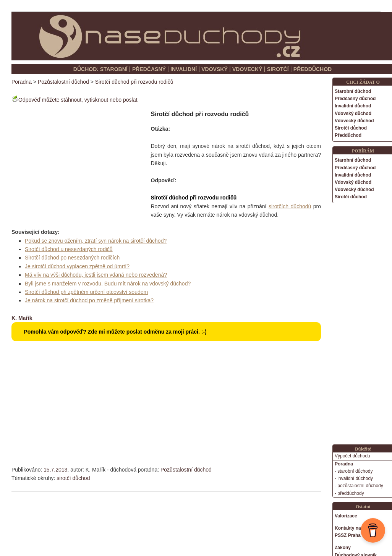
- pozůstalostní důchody (359, 486)
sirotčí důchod (73, 478)
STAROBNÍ (114, 69)
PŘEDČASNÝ (149, 69)
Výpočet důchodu (352, 456)
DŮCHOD (85, 69)
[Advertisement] (76, 159)
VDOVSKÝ (214, 69)
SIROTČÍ (278, 69)
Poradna (22, 82)
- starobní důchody (354, 471)
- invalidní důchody (354, 478)
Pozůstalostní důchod (186, 470)
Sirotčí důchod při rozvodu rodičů (134, 82)
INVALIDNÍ (184, 69)
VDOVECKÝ (247, 69)
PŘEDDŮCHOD (313, 69)
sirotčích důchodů (290, 206)
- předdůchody (349, 493)
